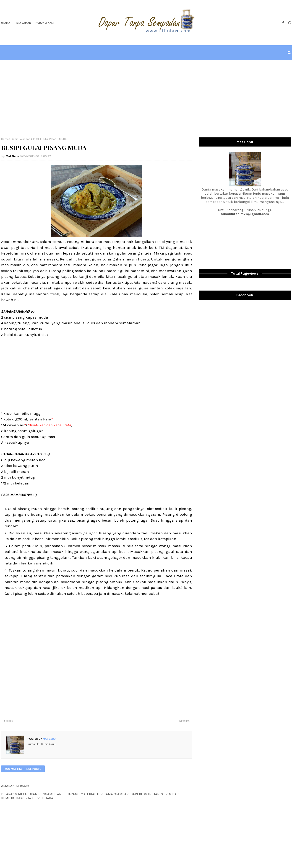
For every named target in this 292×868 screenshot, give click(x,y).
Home (5, 139)
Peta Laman (23, 23)
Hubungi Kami (45, 23)
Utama (6, 23)
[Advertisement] (146, 99)
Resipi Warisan (21, 139)
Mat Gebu (12, 156)
